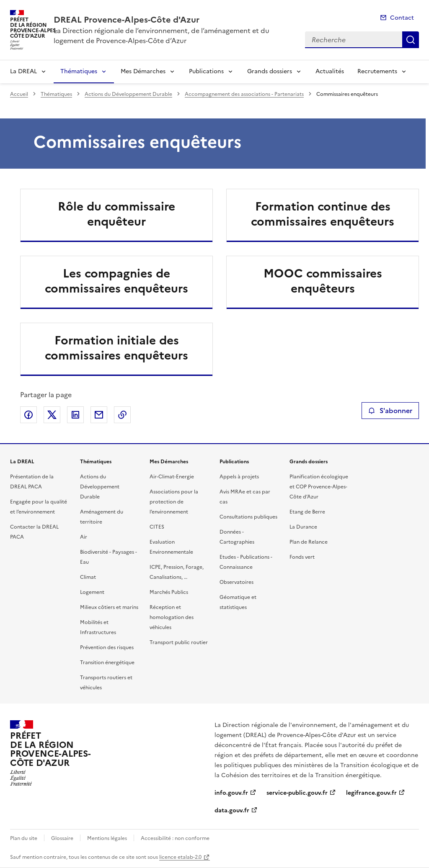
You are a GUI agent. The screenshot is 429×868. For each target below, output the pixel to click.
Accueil (19, 94)
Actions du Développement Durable (128, 94)
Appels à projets (239, 477)
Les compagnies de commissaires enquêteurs (116, 281)
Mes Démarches (143, 71)
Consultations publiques (248, 517)
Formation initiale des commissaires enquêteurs (116, 348)
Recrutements (377, 71)
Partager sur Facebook (28, 415)
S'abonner (390, 411)
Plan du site (24, 838)
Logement (92, 592)
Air (84, 537)
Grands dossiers (270, 71)
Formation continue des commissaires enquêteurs (323, 214)
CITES (157, 527)
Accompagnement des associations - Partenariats (244, 94)
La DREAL (23, 71)
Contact (402, 18)
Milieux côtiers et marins (109, 607)
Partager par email (99, 415)
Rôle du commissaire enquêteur (116, 214)
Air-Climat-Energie (172, 477)
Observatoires (236, 582)
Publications (206, 71)
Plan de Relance (309, 542)
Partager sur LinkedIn (75, 415)
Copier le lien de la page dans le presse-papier (122, 415)
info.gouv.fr (231, 793)
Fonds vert (302, 557)
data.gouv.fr (232, 810)
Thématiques (79, 71)
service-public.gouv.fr (297, 793)
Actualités (330, 71)
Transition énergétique (107, 663)
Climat (88, 577)
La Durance (303, 527)
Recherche (411, 40)
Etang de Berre (307, 512)
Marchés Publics (169, 592)
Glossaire (62, 838)
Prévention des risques (107, 647)
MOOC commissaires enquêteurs (323, 281)
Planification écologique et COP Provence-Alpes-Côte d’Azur (319, 487)
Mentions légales (107, 838)
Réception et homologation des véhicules (172, 617)
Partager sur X (52, 415)
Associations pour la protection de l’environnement (174, 502)
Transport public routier (179, 642)
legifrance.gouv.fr (371, 793)
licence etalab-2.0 (180, 857)
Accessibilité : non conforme (175, 838)
